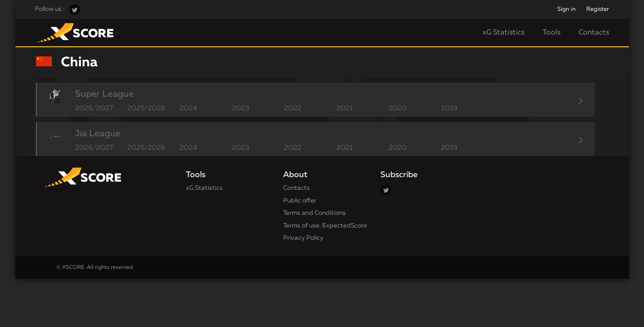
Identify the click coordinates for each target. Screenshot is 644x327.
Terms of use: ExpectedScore (325, 226)
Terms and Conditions (315, 213)
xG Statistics (504, 33)
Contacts (594, 33)
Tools (552, 33)
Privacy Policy (303, 238)
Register (598, 9)
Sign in (567, 9)
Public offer (300, 201)
